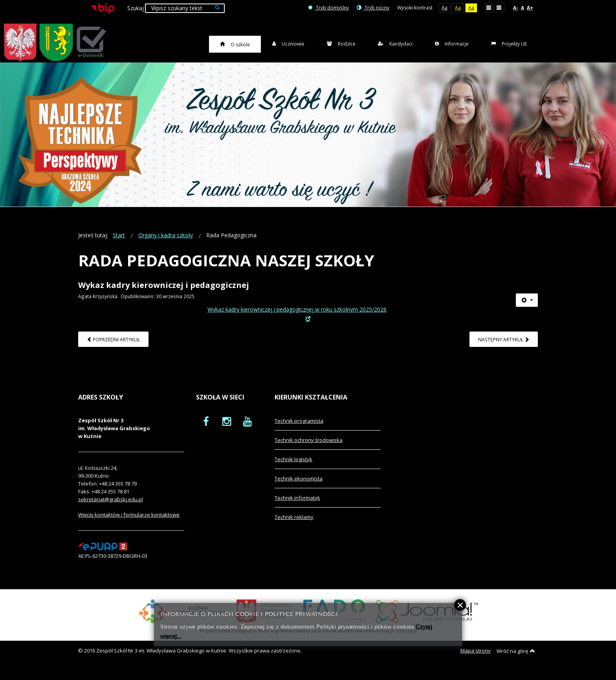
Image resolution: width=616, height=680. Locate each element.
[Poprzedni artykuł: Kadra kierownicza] (113, 348)
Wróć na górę (516, 660)
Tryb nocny (373, 8)
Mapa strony (476, 660)
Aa (445, 8)
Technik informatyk (297, 507)
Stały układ (489, 7)
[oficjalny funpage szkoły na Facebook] (206, 430)
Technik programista (299, 430)
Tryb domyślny (328, 8)
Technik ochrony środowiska (309, 449)
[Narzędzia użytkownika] (527, 310)
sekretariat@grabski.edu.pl (111, 508)
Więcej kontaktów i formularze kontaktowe (129, 524)
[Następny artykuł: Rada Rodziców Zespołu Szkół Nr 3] (504, 348)
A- (516, 8)
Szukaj (136, 8)
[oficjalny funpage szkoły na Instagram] (227, 430)
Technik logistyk (293, 468)
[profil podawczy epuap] (103, 555)
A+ (530, 8)
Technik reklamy (294, 526)
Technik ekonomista (299, 488)
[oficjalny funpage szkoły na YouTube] (247, 430)
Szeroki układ (499, 7)
